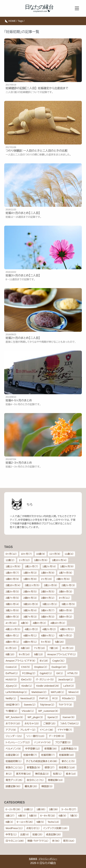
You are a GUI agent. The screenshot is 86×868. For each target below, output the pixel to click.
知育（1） (57, 774)
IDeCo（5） (26, 680)
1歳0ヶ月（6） (41, 560)
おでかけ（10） (13, 724)
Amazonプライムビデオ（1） (62, 654)
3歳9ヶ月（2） (65, 617)
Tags (20, 21)
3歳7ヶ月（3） (30, 617)
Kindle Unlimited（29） (48, 686)
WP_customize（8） (48, 711)
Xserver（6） (69, 717)
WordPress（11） (14, 828)
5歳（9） (33, 816)
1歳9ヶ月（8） (30, 579)
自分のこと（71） (35, 780)
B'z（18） (44, 661)
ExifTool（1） (12, 673)
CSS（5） (26, 667)
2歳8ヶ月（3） (30, 598)
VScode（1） (28, 711)
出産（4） (25, 834)
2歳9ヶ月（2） (48, 598)
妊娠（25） (38, 834)
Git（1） (60, 673)
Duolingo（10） (59, 667)
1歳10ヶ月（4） (59, 560)
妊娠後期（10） (66, 755)
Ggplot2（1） (46, 673)
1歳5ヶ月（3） (30, 573)
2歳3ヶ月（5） (12, 592)
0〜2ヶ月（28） (13, 809)
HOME (12, 21)
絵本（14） (71, 774)
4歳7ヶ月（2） (65, 636)
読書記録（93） (13, 786)
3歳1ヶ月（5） (68, 604)
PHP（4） (44, 698)
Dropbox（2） (41, 667)
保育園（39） (51, 749)
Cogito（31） (58, 661)
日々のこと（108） (15, 841)
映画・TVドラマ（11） (38, 841)
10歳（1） (28, 809)
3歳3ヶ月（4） (30, 610)
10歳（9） (41, 554)
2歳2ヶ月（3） (68, 585)
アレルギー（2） (28, 730)
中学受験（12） (33, 749)
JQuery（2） (11, 686)
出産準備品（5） (69, 749)
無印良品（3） (42, 774)
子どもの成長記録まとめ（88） (42, 761)
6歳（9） (63, 816)
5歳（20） (59, 642)
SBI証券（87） (13, 705)
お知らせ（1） (33, 828)
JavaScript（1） (66, 680)
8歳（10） (10, 654)
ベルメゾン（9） (13, 749)
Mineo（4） (74, 692)
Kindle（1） (27, 686)
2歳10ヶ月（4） (13, 585)
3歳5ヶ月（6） (65, 610)
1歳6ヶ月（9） (48, 573)
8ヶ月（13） (68, 648)
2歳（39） (53, 809)
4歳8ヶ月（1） (12, 642)
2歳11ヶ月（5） (32, 585)
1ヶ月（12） (24, 560)
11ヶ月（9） (55, 554)
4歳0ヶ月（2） (39, 623)
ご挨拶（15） (49, 724)
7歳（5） (74, 816)
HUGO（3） (11, 680)
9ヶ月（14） (24, 654)
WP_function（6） (14, 717)
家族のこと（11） (14, 767)
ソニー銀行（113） (35, 736)
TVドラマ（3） (65, 705)
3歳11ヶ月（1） (50, 604)
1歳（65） (41, 809)
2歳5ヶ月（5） (48, 592)
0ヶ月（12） (11, 554)
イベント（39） (46, 730)
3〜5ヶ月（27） (69, 809)
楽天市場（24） (24, 774)
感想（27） (50, 767)
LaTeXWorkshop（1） (16, 692)
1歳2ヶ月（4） (49, 566)
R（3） (55, 698)
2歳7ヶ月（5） (12, 598)
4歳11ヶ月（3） (13, 629)
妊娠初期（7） (48, 755)
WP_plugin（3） (35, 717)
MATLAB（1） (58, 692)
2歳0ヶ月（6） (63, 579)
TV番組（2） (12, 711)
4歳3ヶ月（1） (67, 629)
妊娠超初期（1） (14, 761)
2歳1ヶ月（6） (50, 585)
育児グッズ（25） (14, 780)
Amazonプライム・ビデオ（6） (21, 661)
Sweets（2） (30, 705)
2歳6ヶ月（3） (65, 592)
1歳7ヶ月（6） (65, 573)
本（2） (9, 774)
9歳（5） (40, 822)
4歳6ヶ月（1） (48, 636)
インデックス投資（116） (55, 828)
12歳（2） (10, 560)
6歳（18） (25, 648)
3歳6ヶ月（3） (12, 617)
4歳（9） (25, 623)
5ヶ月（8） (46, 642)
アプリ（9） (11, 730)
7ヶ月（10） (40, 648)
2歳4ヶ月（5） (30, 592)
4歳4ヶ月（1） (12, 636)
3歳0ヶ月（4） (12, 604)
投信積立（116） (67, 767)
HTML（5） (73, 673)
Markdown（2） (39, 692)
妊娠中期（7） (30, 755)
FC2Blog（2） (29, 673)
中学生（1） (11, 834)
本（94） (56, 841)
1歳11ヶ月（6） (13, 566)
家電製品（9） (34, 767)
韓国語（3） (47, 786)
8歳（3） (9, 822)
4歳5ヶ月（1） (30, 636)
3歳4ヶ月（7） (48, 610)
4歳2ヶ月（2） (49, 629)
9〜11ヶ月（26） (25, 822)
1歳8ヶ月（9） (12, 579)
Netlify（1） (11, 698)
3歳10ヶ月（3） (31, 604)
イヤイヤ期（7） (65, 730)
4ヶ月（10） (11, 623)
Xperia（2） (53, 717)
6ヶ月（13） (11, 648)
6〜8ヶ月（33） (48, 816)
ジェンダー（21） (14, 736)
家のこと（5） (68, 761)
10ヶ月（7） (26, 554)
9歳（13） (39, 654)
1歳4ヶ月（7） (12, 573)
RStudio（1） (68, 698)
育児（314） (69, 841)
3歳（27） (10, 816)
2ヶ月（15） (47, 579)
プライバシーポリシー (48, 859)
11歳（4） (69, 554)
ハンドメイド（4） (42, 742)
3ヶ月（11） (64, 598)
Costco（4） (11, 667)
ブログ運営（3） (63, 742)
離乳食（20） (31, 786)
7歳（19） (54, 648)
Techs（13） (53, 822)
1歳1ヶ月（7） (31, 566)
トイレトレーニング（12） (18, 742)
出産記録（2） (12, 755)
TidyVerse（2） (47, 705)
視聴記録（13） (55, 780)
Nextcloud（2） (28, 698)
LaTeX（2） (69, 686)
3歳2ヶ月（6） (12, 610)
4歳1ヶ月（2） (31, 629)
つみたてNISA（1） (69, 724)
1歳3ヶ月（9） (67, 566)
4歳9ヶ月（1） (30, 642)
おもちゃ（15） (32, 724)
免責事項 (33, 859)
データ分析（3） (57, 736)
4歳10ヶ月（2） (58, 623)
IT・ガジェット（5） (45, 680)
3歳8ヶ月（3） (48, 617)
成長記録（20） (53, 834)
